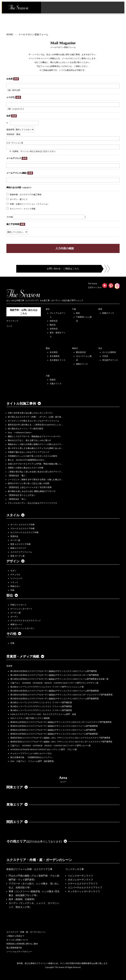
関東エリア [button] (17, 787)
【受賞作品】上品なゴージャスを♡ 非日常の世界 (31, 487)
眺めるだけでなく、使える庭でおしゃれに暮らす (30, 440)
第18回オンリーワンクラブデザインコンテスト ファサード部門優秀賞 (41, 710)
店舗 (12, 643)
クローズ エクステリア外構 (22, 529)
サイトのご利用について (17, 940)
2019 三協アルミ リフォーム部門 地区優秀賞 (32, 761)
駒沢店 (53, 325)
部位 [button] (12, 595)
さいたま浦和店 (109, 352)
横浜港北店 (81, 352)
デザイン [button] (15, 561)
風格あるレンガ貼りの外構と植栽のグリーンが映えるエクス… (35, 444)
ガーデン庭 (15, 540)
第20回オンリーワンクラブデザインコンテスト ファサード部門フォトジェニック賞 (47, 687)
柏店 (78, 313)
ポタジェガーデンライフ (80, 880)
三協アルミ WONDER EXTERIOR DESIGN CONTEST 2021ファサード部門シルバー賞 (50, 746)
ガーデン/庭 (16, 613)
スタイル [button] (15, 515)
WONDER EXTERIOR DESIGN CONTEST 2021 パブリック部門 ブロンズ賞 (44, 750)
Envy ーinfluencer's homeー (20, 433)
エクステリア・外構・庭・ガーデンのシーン (39, 860)
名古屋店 (54, 352)
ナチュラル (15, 575)
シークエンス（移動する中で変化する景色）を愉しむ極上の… (35, 480)
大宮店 (105, 356)
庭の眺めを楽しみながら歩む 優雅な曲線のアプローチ (32, 491)
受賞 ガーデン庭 (17, 556)
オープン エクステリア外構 (22, 525)
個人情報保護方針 (14, 948)
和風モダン (15, 586)
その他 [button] (14, 634)
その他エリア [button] (37, 841)
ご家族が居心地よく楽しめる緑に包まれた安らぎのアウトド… (35, 472)
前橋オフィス (108, 313)
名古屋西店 (55, 356)
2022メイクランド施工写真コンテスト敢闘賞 (30, 718)
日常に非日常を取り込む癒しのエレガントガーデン (31, 413)
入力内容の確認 (65, 248)
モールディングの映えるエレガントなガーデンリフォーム (33, 421)
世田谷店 (54, 321)
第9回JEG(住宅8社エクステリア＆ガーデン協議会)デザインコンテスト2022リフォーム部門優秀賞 (53, 730)
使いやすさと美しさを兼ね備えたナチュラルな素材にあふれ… (35, 448)
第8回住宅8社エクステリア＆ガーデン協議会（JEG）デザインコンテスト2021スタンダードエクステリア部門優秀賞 (61, 742)
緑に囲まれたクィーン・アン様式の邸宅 (26, 429)
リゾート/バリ (16, 578)
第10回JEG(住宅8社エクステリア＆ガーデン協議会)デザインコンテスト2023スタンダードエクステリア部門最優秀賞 (61, 695)
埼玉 (100, 348)
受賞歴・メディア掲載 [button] (25, 656)
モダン (13, 571)
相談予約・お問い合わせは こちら (24, 312)
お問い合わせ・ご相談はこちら (63, 269)
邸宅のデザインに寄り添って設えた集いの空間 (29, 483)
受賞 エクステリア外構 (20, 544)
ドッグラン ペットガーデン (22, 628)
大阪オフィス (56, 384)
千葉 (74, 309)
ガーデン (14, 617)
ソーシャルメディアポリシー (19, 952)
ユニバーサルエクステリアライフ (85, 888)
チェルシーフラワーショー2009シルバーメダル (31, 753)
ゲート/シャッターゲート (21, 609)
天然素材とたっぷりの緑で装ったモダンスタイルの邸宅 (32, 456)
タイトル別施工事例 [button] (24, 403)
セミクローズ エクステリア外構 (24, 532)
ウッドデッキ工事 (75, 869)
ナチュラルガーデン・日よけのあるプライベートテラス (32, 503)
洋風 (12, 590)
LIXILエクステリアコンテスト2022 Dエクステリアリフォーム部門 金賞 (43, 714)
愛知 (48, 348)
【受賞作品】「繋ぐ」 (18, 476)
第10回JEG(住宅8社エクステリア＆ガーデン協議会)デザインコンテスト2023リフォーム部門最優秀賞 (55, 691)
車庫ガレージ (16, 624)
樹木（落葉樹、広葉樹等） (22, 899)
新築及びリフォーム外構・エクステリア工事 (29, 869)
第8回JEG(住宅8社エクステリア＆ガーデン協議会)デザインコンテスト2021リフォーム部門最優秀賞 (54, 734)
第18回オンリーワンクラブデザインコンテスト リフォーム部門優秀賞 (41, 706)
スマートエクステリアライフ (83, 884)
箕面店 (53, 380)
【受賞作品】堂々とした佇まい (22, 495)
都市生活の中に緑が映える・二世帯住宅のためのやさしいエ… (35, 425)
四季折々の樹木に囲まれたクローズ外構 (26, 468)
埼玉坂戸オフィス (110, 360)
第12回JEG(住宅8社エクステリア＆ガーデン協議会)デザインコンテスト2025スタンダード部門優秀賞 (55, 675)
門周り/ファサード (18, 605)
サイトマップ (12, 321)
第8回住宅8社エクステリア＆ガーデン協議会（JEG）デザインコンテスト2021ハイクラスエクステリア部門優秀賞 (60, 738)
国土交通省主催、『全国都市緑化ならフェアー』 (32, 757)
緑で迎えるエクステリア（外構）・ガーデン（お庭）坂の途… (35, 417)
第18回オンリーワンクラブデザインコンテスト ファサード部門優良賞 (41, 703)
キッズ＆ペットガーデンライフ (84, 891)
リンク (9, 326)
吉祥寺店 (54, 329)
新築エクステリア (18, 548)
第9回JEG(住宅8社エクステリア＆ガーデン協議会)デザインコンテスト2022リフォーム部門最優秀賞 (54, 726)
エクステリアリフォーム (21, 552)
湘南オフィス (82, 364)
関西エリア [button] (17, 822)
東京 (48, 309)
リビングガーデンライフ (80, 876)
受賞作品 (14, 536)
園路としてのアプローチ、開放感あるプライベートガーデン (34, 436)
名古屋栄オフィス (58, 360)
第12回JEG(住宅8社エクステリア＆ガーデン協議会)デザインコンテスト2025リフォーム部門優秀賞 (54, 671)
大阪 (48, 376)
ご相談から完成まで (15, 936)
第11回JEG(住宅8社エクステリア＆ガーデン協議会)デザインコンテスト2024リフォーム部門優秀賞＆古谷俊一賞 (59, 679)
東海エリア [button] (17, 805)
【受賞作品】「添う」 (18, 499)
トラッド (14, 582)
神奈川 (75, 348)
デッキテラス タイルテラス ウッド (26, 621)
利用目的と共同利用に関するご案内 (22, 944)
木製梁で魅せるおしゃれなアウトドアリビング (29, 452)
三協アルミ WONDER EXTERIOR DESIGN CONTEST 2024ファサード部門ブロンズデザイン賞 (54, 683)
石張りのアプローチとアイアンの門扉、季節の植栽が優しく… (35, 464)
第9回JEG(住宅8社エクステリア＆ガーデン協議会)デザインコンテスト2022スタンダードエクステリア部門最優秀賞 (61, 722)
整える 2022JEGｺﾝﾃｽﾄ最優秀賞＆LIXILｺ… (27, 460)
